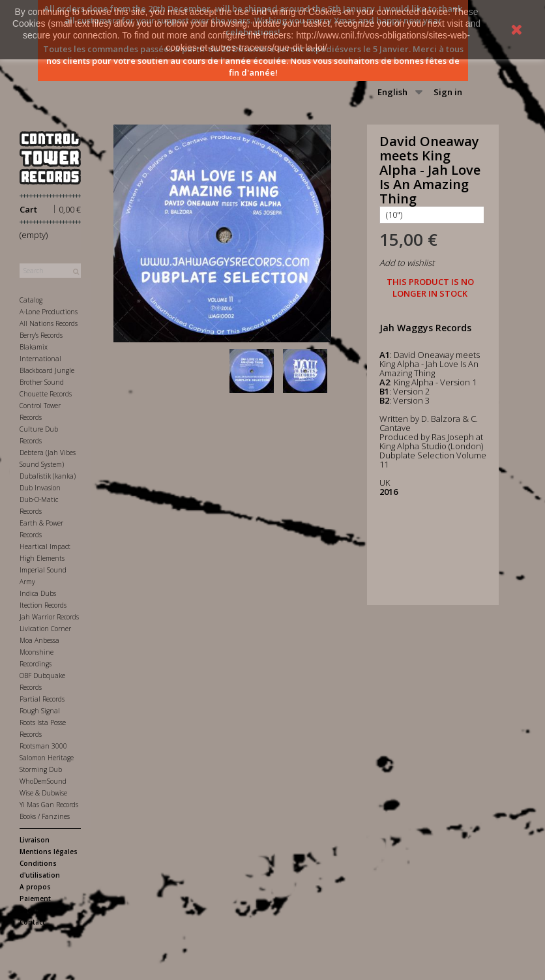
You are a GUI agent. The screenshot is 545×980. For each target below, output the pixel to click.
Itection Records (43, 605)
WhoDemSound (43, 781)
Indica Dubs (38, 593)
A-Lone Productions (49, 312)
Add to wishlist (407, 263)
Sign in (448, 92)
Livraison (35, 840)
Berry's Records (41, 335)
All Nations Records (49, 323)
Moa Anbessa (39, 640)
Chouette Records (46, 394)
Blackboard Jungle (47, 370)
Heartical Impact (45, 546)
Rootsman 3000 (43, 746)
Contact (32, 922)
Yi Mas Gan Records (49, 805)
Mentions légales (49, 852)
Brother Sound (42, 382)
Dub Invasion (40, 488)
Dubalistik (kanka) (48, 476)
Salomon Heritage (47, 758)
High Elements (42, 558)
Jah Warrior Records (49, 617)
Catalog (31, 300)
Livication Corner (45, 629)
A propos (35, 887)
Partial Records (42, 699)
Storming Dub (41, 769)
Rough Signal (40, 711)
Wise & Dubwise (43, 793)
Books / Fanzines (45, 816)
